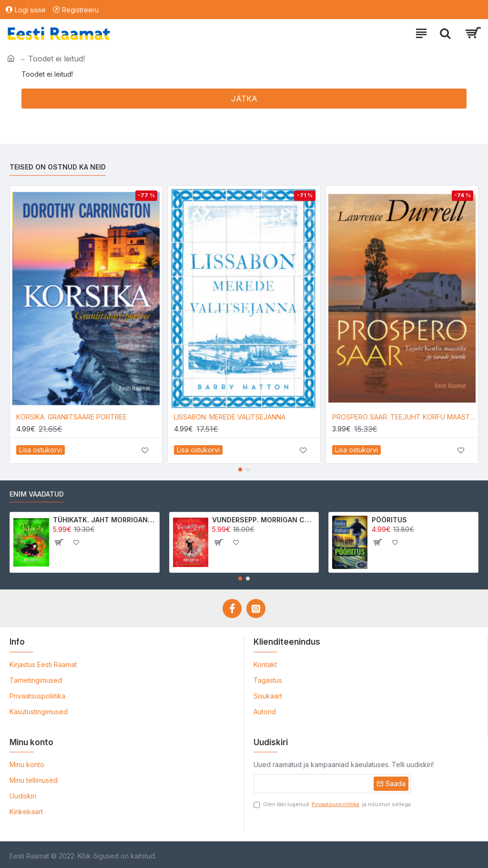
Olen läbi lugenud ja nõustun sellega (332, 804)
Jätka (244, 99)
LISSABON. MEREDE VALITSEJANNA (230, 417)
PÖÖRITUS (389, 520)
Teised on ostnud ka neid (58, 167)
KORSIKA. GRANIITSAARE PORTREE (71, 417)
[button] (240, 469)
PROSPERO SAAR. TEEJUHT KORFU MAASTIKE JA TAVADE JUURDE (404, 417)
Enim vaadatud (37, 494)
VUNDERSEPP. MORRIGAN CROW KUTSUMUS (264, 520)
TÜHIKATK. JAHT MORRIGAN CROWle (104, 520)
